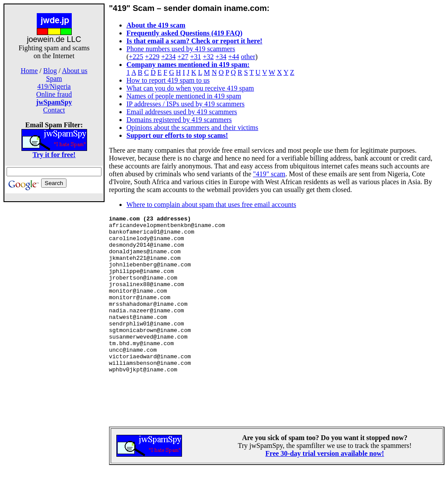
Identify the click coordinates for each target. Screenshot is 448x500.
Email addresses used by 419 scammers (182, 112)
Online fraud (54, 94)
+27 (183, 57)
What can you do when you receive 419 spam (190, 88)
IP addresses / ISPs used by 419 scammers (185, 104)
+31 (195, 57)
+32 (208, 57)
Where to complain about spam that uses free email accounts (211, 205)
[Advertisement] (54, 340)
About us (75, 71)
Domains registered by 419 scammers (179, 120)
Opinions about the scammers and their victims (192, 128)
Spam (54, 79)
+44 (234, 57)
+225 (136, 57)
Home (29, 71)
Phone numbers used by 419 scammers (181, 49)
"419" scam (269, 174)
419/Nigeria (54, 86)
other (248, 57)
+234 (168, 57)
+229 (152, 57)
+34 (221, 57)
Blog (50, 71)
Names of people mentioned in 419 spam (184, 96)
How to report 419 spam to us (168, 80)
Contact (54, 110)
